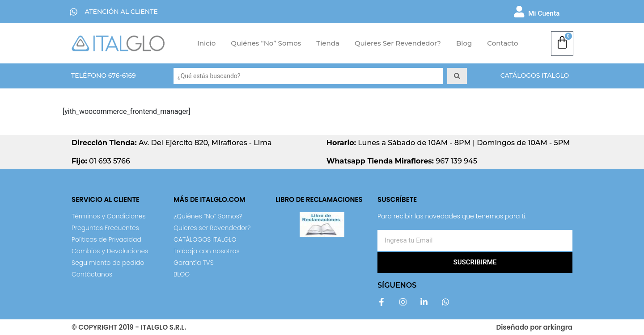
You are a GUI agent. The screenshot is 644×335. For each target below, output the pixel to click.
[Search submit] (457, 76)
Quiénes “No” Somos (266, 43)
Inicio (206, 43)
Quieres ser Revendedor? (398, 43)
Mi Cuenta (544, 13)
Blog (464, 43)
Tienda (328, 43)
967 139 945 (402, 161)
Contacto (502, 43)
